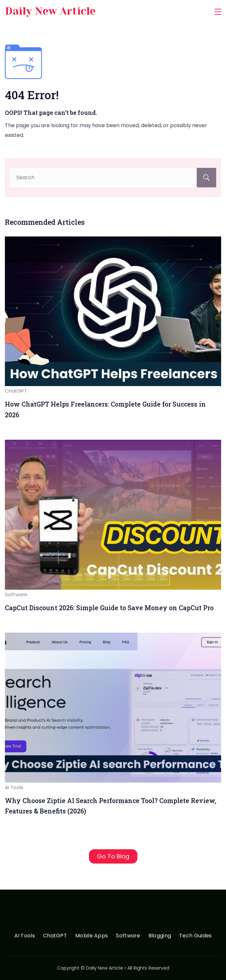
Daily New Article (50, 11)
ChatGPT (16, 391)
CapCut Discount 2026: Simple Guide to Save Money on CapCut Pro (109, 608)
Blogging (160, 936)
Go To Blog (113, 856)
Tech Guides (195, 936)
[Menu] (218, 12)
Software (16, 594)
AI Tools (14, 787)
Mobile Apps (92, 936)
